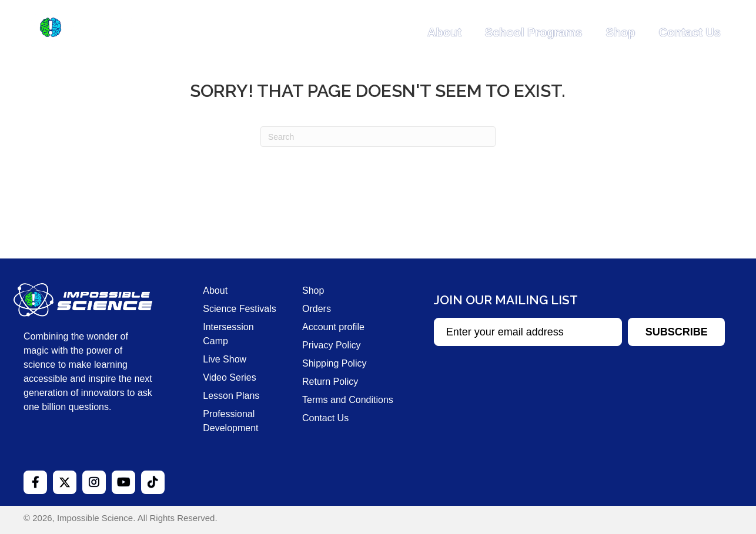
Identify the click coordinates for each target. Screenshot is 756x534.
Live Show (225, 359)
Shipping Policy (334, 363)
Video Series (229, 377)
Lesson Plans (231, 396)
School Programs (534, 32)
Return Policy (330, 382)
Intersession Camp (228, 334)
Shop (620, 32)
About (444, 32)
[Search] (378, 137)
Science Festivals (240, 309)
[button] (676, 332)
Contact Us (690, 32)
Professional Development (230, 421)
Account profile (333, 327)
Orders (317, 309)
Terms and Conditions (348, 400)
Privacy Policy (332, 345)
